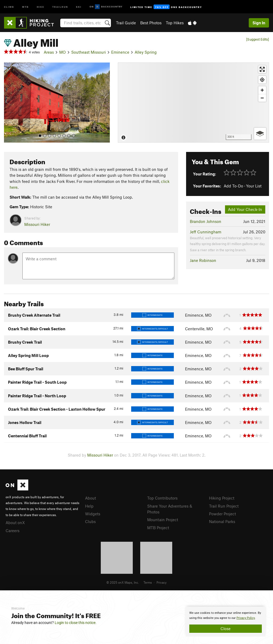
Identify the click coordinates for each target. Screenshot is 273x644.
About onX (15, 523)
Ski (79, 7)
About (91, 498)
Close (226, 629)
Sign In (259, 23)
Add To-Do (233, 186)
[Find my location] (262, 80)
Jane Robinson (203, 260)
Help (89, 506)
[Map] (193, 103)
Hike (41, 7)
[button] (9, 103)
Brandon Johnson (206, 221)
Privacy (162, 582)
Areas (49, 52)
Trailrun (60, 7)
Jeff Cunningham (206, 232)
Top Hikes (175, 23)
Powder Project (222, 514)
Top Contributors (162, 498)
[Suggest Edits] (258, 39)
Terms (148, 582)
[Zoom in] (262, 90)
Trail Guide (126, 23)
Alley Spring (146, 52)
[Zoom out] (262, 98)
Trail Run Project (224, 506)
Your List (254, 186)
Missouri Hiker (37, 224)
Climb (9, 7)
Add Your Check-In (245, 209)
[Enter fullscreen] (262, 69)
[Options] (260, 134)
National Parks (222, 521)
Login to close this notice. (76, 623)
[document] (226, 622)
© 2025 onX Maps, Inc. (123, 582)
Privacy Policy (246, 618)
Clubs (90, 521)
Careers (13, 531)
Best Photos (151, 23)
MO (63, 52)
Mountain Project (163, 520)
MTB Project (158, 528)
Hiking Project (222, 498)
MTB (25, 7)
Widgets (93, 514)
